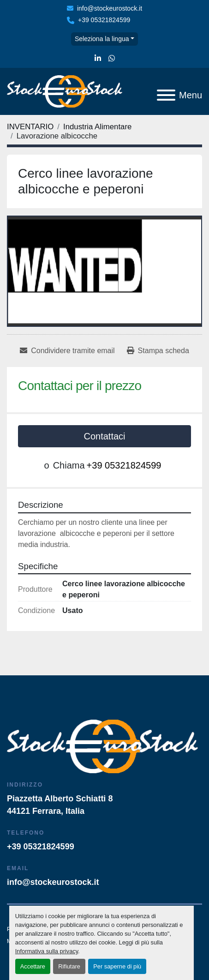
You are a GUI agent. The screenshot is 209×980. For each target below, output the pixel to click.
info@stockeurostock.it (110, 8)
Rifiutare (69, 966)
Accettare (33, 966)
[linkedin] (98, 59)
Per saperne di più (117, 966)
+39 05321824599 (104, 20)
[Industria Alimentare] (97, 127)
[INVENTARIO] (30, 127)
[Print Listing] (158, 351)
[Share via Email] (67, 351)
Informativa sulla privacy (47, 951)
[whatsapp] (112, 59)
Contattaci (104, 436)
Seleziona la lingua (102, 39)
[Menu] (166, 95)
